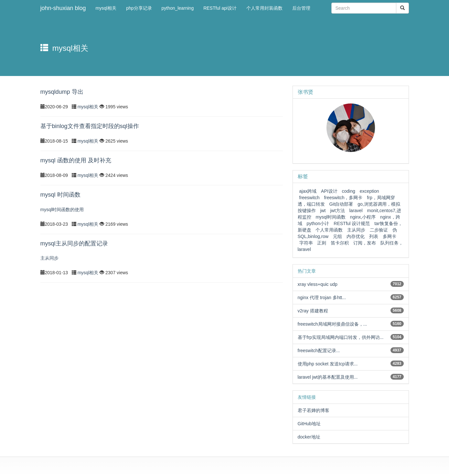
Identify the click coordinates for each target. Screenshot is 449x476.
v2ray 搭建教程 (313, 311)
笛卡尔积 (340, 243)
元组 (337, 236)
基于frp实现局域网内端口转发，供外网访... (341, 337)
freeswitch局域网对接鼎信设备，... (332, 324)
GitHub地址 (309, 424)
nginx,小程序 (363, 217)
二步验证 (379, 230)
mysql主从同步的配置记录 (74, 243)
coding (349, 191)
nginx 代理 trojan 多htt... (322, 297)
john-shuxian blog (63, 8)
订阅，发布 (365, 243)
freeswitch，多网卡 (343, 198)
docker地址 (309, 437)
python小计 (318, 223)
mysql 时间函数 (60, 195)
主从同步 (356, 230)
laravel (356, 211)
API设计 (329, 191)
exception (369, 191)
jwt (323, 211)
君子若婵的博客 (314, 410)
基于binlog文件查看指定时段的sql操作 (90, 126)
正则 (322, 243)
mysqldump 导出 (62, 92)
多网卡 (390, 236)
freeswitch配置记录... (319, 351)
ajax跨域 (308, 191)
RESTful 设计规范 (352, 223)
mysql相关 (89, 107)
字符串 (306, 243)
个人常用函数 (329, 230)
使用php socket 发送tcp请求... (328, 364)
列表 (374, 236)
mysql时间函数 (331, 217)
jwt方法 (337, 211)
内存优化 (356, 236)
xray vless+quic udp (318, 284)
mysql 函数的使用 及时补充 (76, 160)
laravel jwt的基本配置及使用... (328, 377)
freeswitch (310, 198)
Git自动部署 (341, 204)
